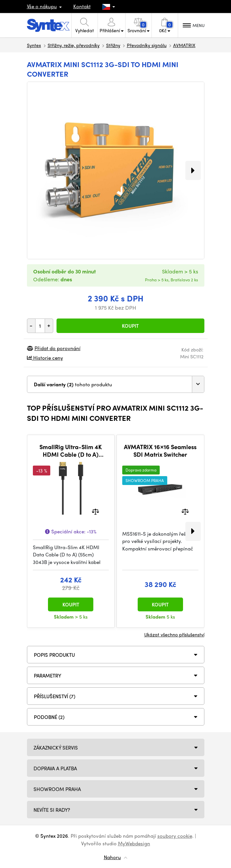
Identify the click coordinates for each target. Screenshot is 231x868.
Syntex (34, 45)
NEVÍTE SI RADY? (52, 810)
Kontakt (82, 6)
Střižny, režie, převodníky (74, 45)
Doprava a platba (55, 768)
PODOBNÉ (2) (49, 717)
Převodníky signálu (147, 45)
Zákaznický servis (56, 748)
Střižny (113, 45)
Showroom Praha (57, 789)
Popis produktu (54, 655)
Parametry (48, 676)
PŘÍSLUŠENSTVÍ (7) (55, 696)
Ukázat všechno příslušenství (174, 634)
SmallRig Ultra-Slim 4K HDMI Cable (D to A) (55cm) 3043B (71, 451)
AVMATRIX (184, 45)
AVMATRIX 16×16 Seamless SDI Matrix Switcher (160, 451)
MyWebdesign (134, 843)
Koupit (130, 326)
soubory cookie (175, 836)
